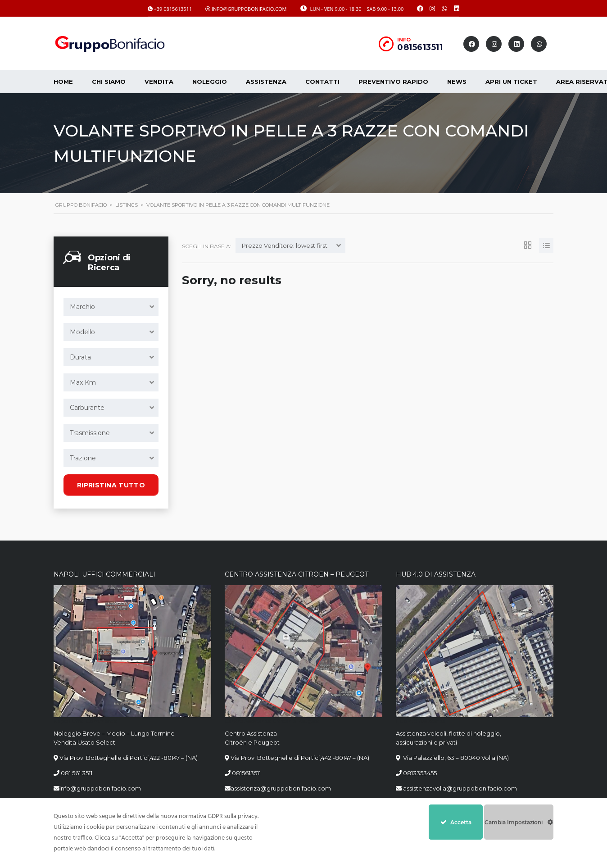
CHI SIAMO (109, 82)
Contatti (322, 82)
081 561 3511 (77, 773)
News (457, 82)
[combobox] (111, 307)
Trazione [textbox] (83, 458)
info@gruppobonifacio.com (100, 788)
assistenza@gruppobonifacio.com (281, 788)
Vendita (159, 82)
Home (63, 82)
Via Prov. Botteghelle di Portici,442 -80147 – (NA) (300, 758)
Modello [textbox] (82, 332)
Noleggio (210, 82)
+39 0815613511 (173, 9)
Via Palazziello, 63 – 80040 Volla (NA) (455, 758)
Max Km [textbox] (83, 382)
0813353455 (420, 773)
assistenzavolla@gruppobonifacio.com (459, 788)
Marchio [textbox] (82, 307)
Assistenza (266, 82)
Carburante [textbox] (87, 408)
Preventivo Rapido (393, 82)
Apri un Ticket (511, 82)
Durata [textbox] (80, 357)
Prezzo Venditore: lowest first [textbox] (285, 245)
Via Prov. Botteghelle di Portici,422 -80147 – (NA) (129, 758)
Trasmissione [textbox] (90, 433)
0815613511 (420, 47)
